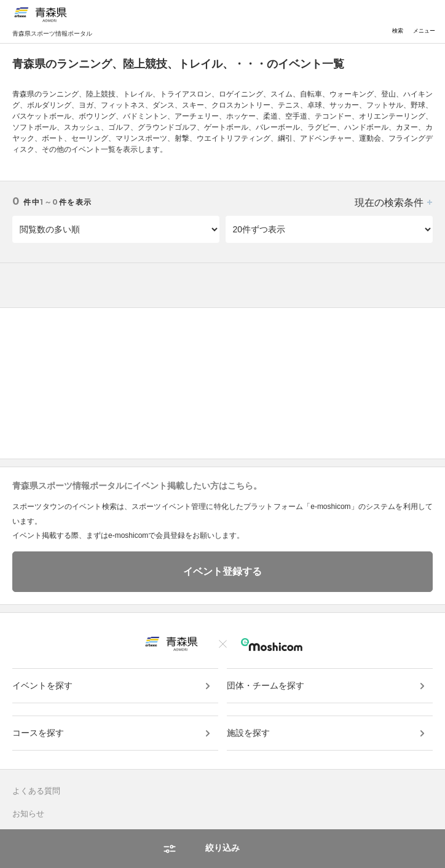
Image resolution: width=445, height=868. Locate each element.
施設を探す (248, 733)
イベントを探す (42, 685)
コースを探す (38, 733)
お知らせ (28, 814)
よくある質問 (36, 791)
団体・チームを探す (266, 685)
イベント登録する (222, 571)
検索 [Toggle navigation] (398, 22)
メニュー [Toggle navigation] (424, 22)
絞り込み (222, 848)
